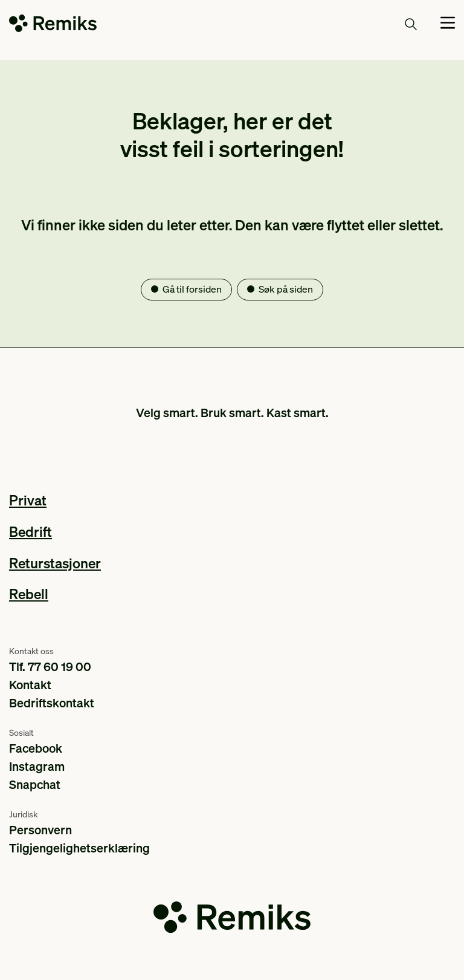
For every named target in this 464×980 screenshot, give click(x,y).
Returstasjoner (55, 563)
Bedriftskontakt (52, 703)
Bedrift (31, 531)
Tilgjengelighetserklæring (79, 848)
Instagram (37, 766)
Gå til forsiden (192, 289)
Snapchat (35, 784)
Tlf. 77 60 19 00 (50, 666)
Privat (28, 500)
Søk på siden (286, 289)
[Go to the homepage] (53, 26)
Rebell (29, 593)
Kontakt (30, 684)
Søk (397, 24)
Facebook (36, 748)
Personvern (40, 829)
